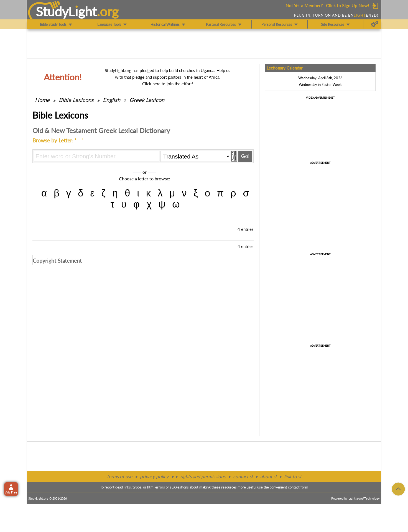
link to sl (293, 476)
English (112, 100)
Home (42, 100)
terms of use (120, 476)
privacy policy (154, 476)
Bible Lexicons (76, 100)
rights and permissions (203, 476)
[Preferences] (375, 24)
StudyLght (66, 11)
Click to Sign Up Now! (347, 5)
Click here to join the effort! (168, 84)
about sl (268, 476)
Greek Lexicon (147, 100)
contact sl (243, 476)
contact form (298, 487)
